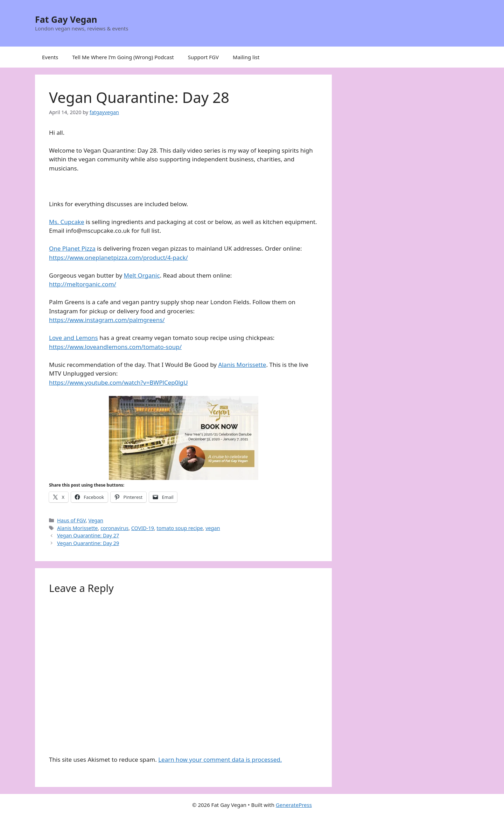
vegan (213, 528)
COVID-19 (143, 528)
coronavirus (114, 528)
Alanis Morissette (242, 365)
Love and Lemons (73, 338)
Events (50, 57)
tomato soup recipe (180, 528)
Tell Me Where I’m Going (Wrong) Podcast (123, 57)
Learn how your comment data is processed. (220, 759)
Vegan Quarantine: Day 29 (88, 543)
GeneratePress (294, 805)
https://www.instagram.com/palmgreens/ (107, 320)
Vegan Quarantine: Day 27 (88, 535)
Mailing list (246, 57)
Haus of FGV (71, 520)
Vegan (96, 520)
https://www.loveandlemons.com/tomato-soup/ (115, 347)
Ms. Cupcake (67, 222)
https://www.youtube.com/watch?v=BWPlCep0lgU (118, 382)
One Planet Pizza (72, 248)
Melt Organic (142, 275)
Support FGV (203, 57)
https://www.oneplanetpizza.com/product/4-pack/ (118, 257)
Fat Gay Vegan (66, 19)
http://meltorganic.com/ (83, 284)
